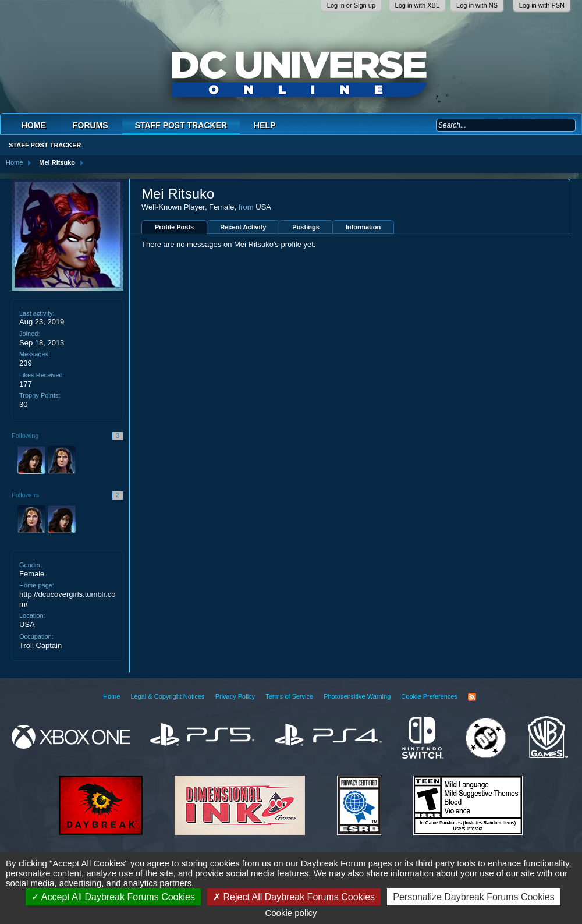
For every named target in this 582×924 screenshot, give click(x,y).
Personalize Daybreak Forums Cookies (473, 897)
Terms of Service (289, 696)
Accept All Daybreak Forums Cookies (113, 897)
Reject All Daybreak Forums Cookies (294, 897)
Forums (91, 125)
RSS (472, 697)
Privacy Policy (235, 696)
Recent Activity (243, 227)
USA (27, 624)
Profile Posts (174, 227)
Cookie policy (291, 913)
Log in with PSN (542, 5)
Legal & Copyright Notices (167, 696)
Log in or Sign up (351, 5)
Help (265, 125)
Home (34, 125)
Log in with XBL (417, 5)
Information (363, 227)
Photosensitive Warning (357, 696)
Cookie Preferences (429, 696)
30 (23, 404)
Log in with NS (477, 5)
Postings (306, 227)
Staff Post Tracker (181, 125)
